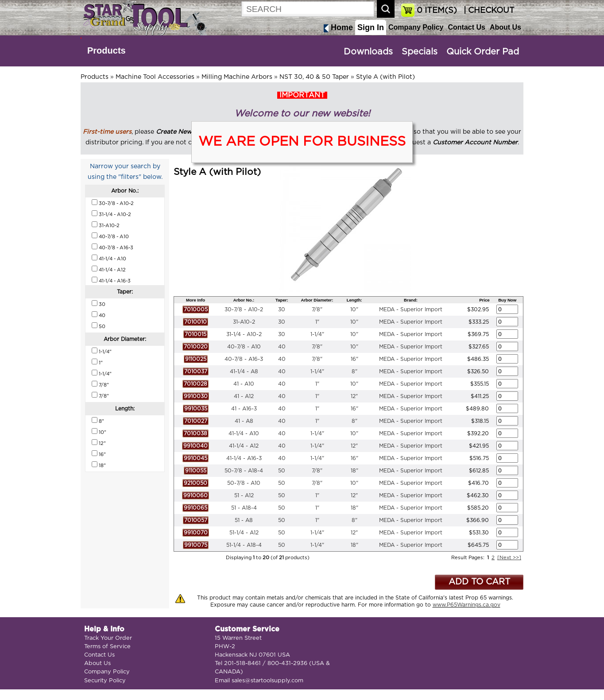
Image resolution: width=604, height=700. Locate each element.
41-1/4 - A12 (244, 446)
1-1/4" (317, 334)
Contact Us (466, 27)
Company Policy (416, 27)
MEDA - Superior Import (411, 309)
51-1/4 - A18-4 (244, 545)
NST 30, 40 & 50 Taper (314, 77)
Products (106, 50)
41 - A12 (244, 396)
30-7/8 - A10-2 (244, 309)
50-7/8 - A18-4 (244, 471)
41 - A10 (244, 384)
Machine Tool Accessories (155, 77)
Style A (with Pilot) (385, 77)
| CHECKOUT (488, 11)
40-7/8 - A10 (244, 347)
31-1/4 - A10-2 (244, 334)
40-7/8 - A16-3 (244, 359)
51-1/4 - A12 (244, 533)
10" (354, 309)
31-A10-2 (244, 322)
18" (354, 471)
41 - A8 (244, 421)
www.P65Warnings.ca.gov (467, 605)
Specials (420, 52)
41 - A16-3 (244, 409)
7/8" (317, 309)
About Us (505, 27)
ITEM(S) (437, 11)
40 (282, 347)
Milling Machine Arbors (237, 77)
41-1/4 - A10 (244, 433)
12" (354, 396)
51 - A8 (244, 520)
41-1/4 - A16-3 (244, 458)
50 (282, 471)
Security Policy (105, 681)
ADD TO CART (479, 582)
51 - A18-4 (244, 508)
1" (317, 322)
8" (354, 371)
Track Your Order (108, 638)
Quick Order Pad (483, 52)
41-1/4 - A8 (244, 371)
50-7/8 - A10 (244, 483)
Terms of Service (107, 647)
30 (282, 309)
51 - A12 (244, 495)
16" (354, 359)
